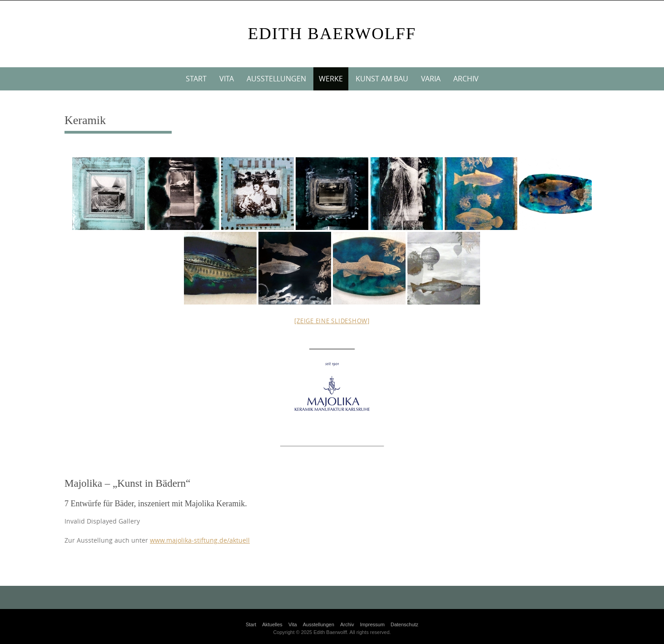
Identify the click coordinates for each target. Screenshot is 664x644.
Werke (331, 79)
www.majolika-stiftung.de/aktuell (200, 540)
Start (196, 79)
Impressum (372, 624)
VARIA (431, 79)
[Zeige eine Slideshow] (332, 321)
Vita (227, 79)
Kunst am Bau (382, 79)
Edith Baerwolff (332, 33)
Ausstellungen (276, 79)
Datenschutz (404, 624)
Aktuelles (272, 624)
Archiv (466, 79)
